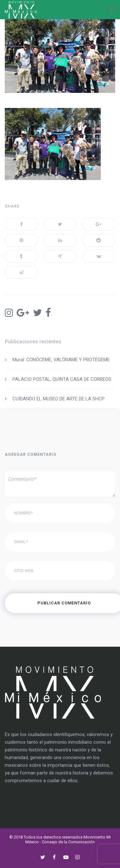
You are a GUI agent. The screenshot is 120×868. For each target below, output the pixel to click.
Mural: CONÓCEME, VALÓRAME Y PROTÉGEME (61, 360)
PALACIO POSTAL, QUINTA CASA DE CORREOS (62, 379)
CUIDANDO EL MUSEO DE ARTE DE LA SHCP (59, 399)
